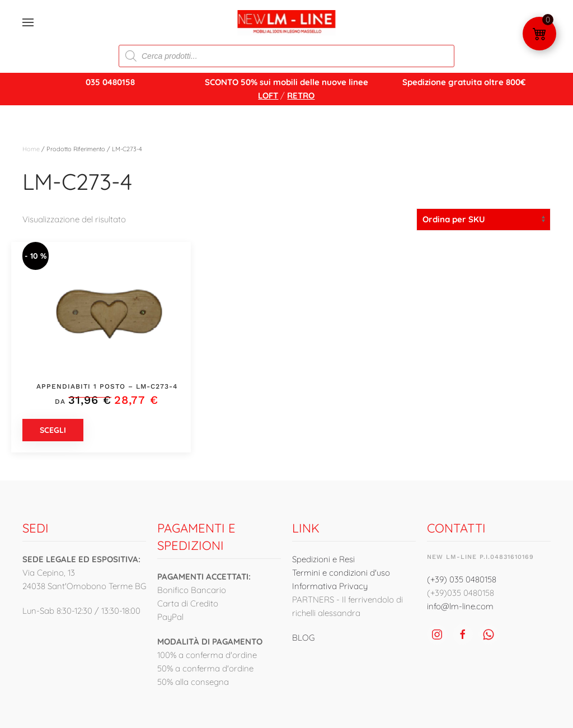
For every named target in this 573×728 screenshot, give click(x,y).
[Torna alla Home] (287, 22)
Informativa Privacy (330, 586)
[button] (28, 22)
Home (31, 149)
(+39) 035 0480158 (462, 579)
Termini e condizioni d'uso (341, 573)
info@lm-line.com (460, 606)
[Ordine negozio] (483, 220)
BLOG (303, 638)
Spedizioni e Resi (323, 559)
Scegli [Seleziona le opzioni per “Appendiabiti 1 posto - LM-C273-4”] (53, 430)
